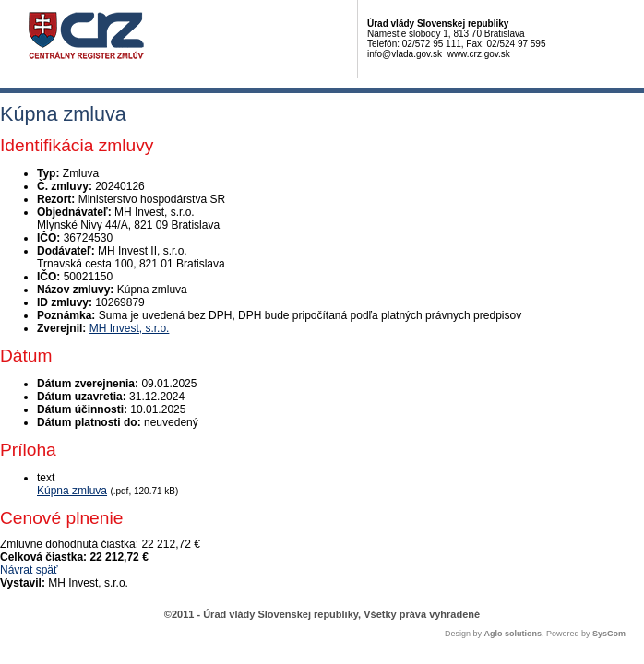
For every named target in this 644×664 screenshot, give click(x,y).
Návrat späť (29, 570)
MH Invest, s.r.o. (130, 328)
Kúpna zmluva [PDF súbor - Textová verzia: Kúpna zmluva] (72, 491)
